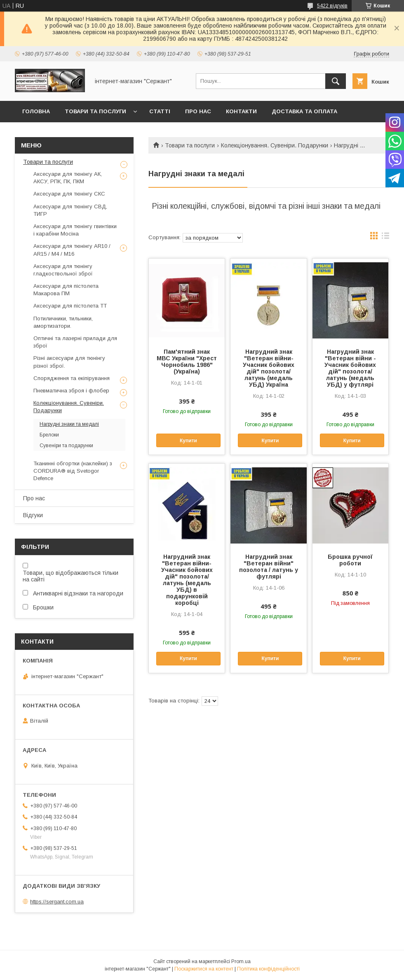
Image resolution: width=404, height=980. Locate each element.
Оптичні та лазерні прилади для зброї (75, 342)
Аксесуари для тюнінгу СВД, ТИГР (70, 210)
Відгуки (33, 515)
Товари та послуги (95, 111)
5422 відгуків (332, 6)
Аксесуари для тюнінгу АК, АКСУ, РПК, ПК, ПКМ (68, 178)
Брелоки (49, 435)
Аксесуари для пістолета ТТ (70, 306)
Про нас (198, 111)
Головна (36, 111)
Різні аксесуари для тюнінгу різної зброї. (69, 362)
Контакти (241, 111)
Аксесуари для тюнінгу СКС (69, 194)
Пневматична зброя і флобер (71, 391)
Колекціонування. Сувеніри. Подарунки (275, 145)
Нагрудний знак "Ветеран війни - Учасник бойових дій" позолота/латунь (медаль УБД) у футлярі (350, 368)
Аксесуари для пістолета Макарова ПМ (66, 290)
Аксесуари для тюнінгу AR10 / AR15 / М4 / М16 (72, 250)
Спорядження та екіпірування (72, 378)
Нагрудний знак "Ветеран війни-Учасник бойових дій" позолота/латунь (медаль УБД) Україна (269, 368)
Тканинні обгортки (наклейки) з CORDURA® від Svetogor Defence (73, 471)
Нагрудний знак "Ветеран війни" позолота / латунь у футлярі (269, 567)
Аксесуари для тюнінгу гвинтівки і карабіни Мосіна (75, 230)
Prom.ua (241, 961)
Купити (188, 441)
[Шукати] (336, 81)
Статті (160, 111)
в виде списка (385, 238)
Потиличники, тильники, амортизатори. (63, 322)
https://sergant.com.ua (57, 902)
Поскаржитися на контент (204, 969)
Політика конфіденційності (268, 969)
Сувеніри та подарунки (66, 446)
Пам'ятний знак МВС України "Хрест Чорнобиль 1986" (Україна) (187, 362)
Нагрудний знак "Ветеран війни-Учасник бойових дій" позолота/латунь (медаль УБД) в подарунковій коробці (187, 580)
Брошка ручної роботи (350, 560)
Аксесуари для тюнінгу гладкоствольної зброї (63, 270)
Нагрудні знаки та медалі (69, 424)
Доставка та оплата (304, 111)
